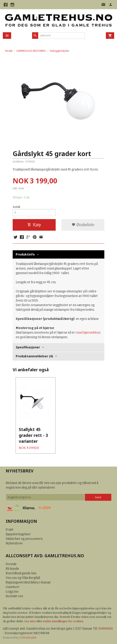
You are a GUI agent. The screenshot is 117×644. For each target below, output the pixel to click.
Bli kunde (12, 568)
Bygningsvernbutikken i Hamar (28, 582)
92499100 (106, 628)
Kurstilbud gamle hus (21, 573)
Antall (16, 207)
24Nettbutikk (28, 637)
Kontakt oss (14, 596)
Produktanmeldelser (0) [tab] (34, 356)
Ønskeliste (83, 225)
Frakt (10, 529)
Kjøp (34, 225)
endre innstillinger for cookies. (64, 621)
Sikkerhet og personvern (24, 539)
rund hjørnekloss (88, 333)
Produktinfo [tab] (25, 254)
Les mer (30, 621)
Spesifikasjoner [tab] (28, 347)
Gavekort (13, 587)
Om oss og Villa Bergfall (23, 578)
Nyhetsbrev (14, 543)
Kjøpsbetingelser (18, 534)
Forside (9, 51)
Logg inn (12, 591)
